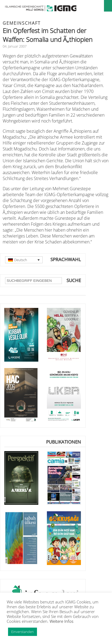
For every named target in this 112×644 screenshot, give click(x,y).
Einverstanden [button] (23, 632)
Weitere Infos (61, 621)
